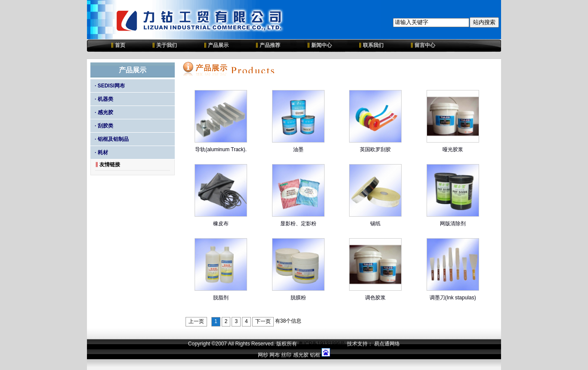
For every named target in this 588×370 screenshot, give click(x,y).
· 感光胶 (104, 112)
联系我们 (371, 45)
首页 (113, 45)
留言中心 (423, 45)
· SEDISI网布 (110, 86)
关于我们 (164, 45)
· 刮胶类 (104, 126)
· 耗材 (101, 152)
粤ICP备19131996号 (322, 344)
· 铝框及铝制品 (112, 139)
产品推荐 (268, 45)
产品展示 (216, 45)
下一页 (263, 321)
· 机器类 (104, 99)
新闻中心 (319, 45)
